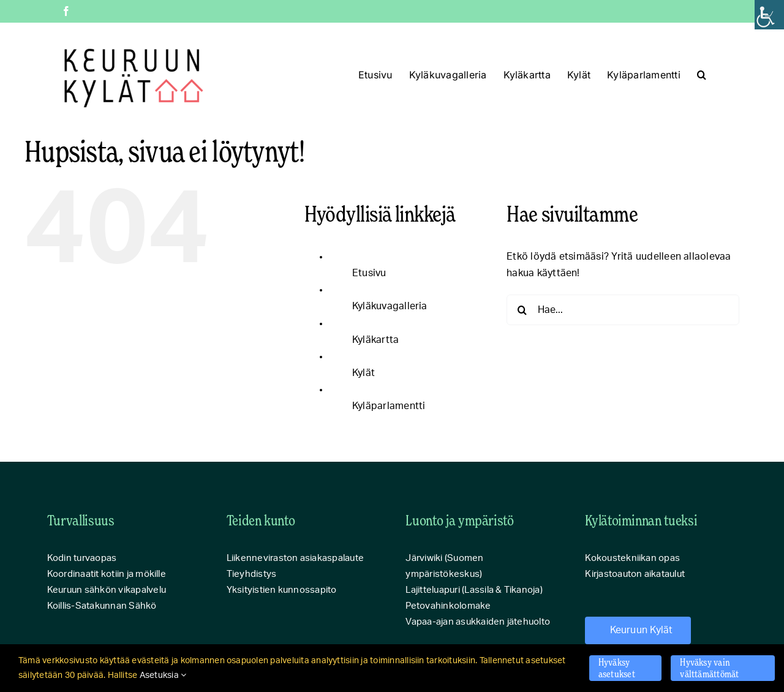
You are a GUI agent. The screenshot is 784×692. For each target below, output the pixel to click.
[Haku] (522, 310)
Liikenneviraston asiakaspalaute (295, 558)
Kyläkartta (375, 340)
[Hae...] (623, 310)
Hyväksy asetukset (617, 668)
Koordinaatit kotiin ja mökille (107, 574)
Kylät (364, 373)
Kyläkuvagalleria (390, 306)
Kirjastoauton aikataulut (635, 574)
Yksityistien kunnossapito (282, 590)
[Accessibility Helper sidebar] (769, 15)
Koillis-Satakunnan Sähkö (102, 606)
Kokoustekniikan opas (632, 558)
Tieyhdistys (252, 574)
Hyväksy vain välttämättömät (709, 668)
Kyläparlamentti (389, 406)
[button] (702, 75)
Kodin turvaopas (82, 558)
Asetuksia (163, 675)
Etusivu (369, 273)
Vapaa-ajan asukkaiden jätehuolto (478, 622)
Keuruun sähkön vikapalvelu (107, 590)
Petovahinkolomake (448, 606)
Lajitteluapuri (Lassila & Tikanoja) (474, 590)
